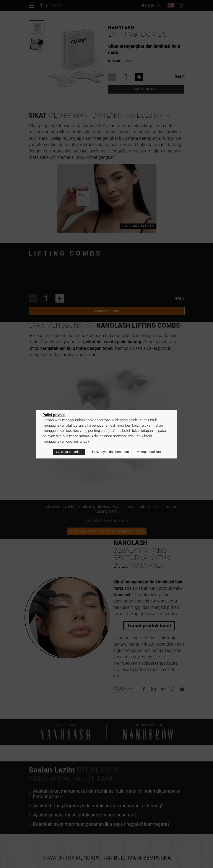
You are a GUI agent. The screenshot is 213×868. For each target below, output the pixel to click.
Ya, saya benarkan (69, 452)
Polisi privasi (54, 415)
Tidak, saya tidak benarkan (110, 452)
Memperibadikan (149, 452)
